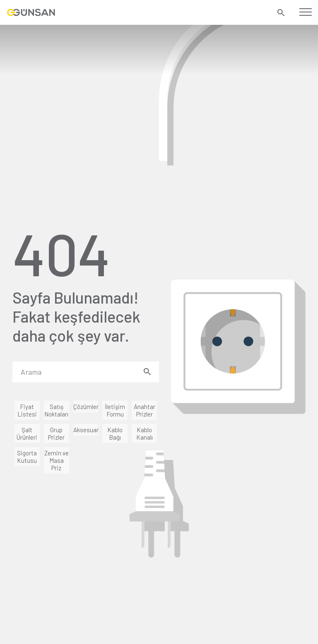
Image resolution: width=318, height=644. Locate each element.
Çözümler (86, 407)
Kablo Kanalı (145, 433)
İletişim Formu (115, 410)
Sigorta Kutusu (27, 457)
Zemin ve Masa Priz (57, 460)
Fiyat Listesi (27, 410)
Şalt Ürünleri (27, 433)
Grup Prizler (56, 433)
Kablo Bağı (115, 433)
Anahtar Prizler (145, 410)
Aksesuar (86, 430)
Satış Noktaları (56, 410)
